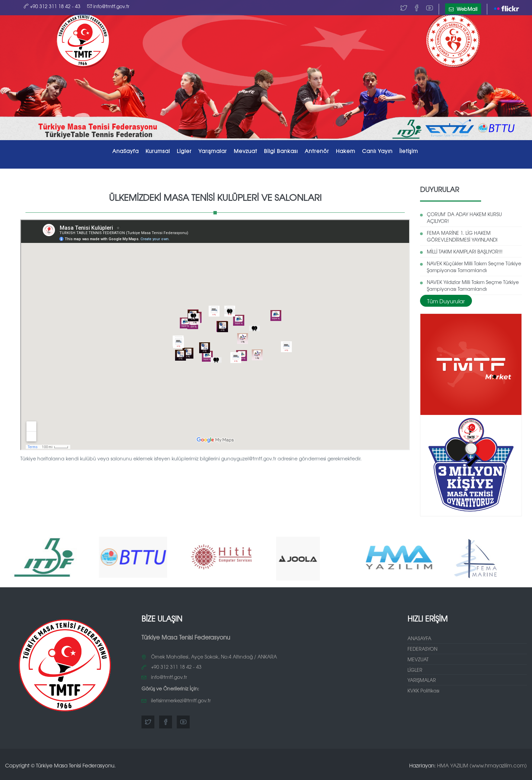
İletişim (409, 151)
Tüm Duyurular (446, 299)
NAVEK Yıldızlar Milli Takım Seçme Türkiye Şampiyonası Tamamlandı (473, 283)
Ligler (184, 151)
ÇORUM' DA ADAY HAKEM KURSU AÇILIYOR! (464, 215)
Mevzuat (245, 151)
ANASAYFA (419, 636)
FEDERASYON (422, 646)
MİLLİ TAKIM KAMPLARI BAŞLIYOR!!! (465, 249)
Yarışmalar (213, 151)
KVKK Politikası (423, 688)
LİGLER (415, 667)
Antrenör (317, 151)
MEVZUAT (418, 657)
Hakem (346, 151)
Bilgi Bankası (281, 151)
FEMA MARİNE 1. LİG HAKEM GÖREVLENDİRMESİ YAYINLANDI (462, 234)
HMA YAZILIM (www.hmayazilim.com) (482, 763)
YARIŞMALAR (422, 678)
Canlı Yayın (377, 151)
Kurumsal (158, 151)
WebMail (463, 9)
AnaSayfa (126, 151)
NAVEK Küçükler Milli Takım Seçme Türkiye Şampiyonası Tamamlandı (474, 265)
